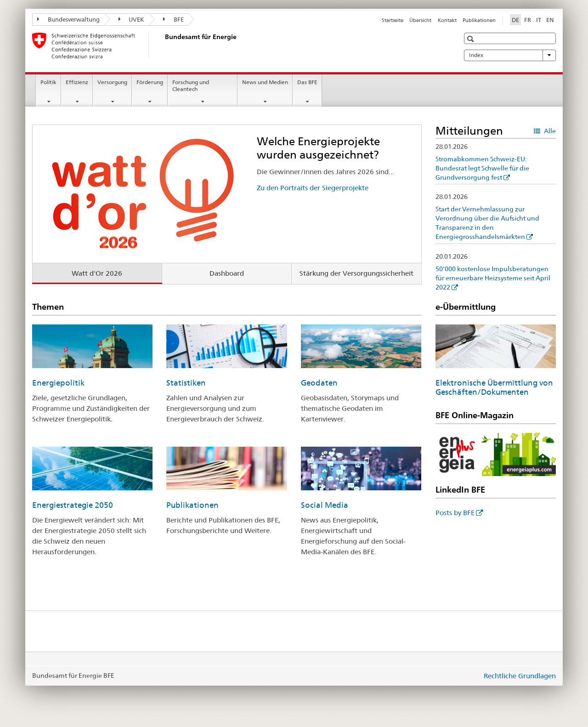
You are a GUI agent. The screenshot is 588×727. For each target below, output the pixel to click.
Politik (48, 82)
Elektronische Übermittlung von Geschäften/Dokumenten (494, 387)
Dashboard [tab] (227, 273)
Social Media (325, 505)
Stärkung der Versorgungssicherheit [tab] (356, 273)
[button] (472, 39)
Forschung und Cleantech (191, 85)
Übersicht (420, 20)
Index (510, 55)
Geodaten (319, 383)
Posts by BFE (455, 513)
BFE (173, 19)
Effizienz (77, 82)
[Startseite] (163, 45)
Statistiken (186, 383)
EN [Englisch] (550, 20)
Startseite (393, 20)
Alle (549, 131)
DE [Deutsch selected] (515, 20)
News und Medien (265, 82)
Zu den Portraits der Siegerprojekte (313, 188)
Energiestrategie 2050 (73, 505)
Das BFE (307, 82)
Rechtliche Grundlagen (520, 676)
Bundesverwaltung (68, 19)
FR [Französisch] (528, 20)
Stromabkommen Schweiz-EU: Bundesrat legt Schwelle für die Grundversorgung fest (482, 168)
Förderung (150, 82)
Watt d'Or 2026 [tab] (97, 273)
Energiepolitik (58, 383)
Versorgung (112, 82)
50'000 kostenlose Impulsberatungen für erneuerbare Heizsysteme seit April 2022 (493, 278)
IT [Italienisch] (539, 20)
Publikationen (479, 20)
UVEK (132, 19)
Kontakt (447, 20)
